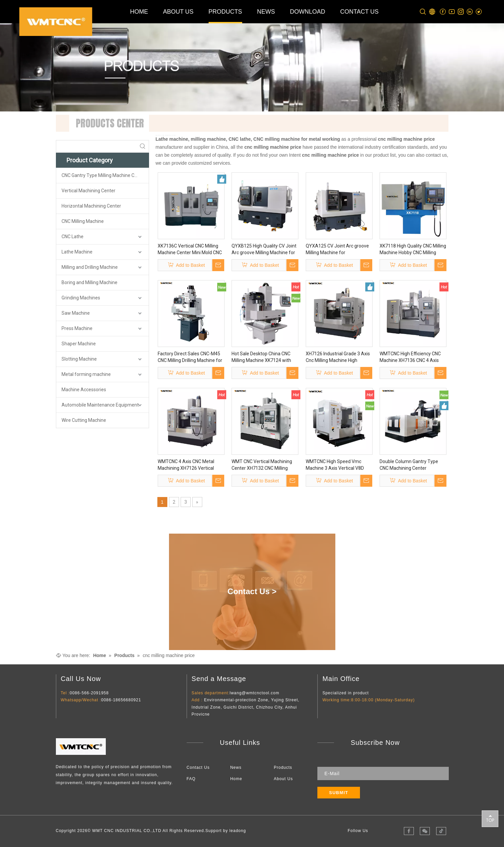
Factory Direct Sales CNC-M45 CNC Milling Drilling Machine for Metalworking (190, 357)
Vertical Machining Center (88, 191)
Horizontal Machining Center (91, 206)
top (490, 818)
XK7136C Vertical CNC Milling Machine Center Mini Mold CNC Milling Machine (190, 250)
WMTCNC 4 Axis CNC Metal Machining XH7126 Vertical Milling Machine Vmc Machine (189, 465)
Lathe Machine (77, 252)
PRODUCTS (225, 12)
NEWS (266, 12)
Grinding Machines (81, 298)
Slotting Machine (79, 359)
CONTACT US (359, 12)
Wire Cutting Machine (84, 420)
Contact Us (198, 767)
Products (283, 767)
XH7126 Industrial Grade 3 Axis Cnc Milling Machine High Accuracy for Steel (338, 357)
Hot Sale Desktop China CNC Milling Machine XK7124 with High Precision (261, 357)
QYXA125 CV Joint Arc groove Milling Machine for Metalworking (337, 250)
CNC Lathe (73, 237)
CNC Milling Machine (83, 221)
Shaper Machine (79, 344)
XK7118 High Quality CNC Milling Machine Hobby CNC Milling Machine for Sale (413, 250)
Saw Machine (76, 313)
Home (236, 779)
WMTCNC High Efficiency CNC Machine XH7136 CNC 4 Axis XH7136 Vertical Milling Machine (410, 357)
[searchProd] (96, 146)
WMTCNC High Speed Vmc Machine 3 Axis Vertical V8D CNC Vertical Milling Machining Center (337, 465)
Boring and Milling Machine (89, 282)
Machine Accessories (84, 390)
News (236, 767)
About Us (283, 779)
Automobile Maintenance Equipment (100, 405)
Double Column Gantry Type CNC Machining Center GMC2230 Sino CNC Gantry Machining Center (409, 465)
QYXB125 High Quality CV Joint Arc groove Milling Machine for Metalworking (264, 250)
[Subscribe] (339, 793)
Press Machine (77, 328)
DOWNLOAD (308, 12)
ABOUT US (178, 12)
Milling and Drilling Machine (90, 267)
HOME (139, 12)
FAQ (191, 779)
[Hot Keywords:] (143, 146)
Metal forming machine (86, 374)
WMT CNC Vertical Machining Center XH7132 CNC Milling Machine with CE (262, 465)
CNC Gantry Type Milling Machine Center (104, 175)
